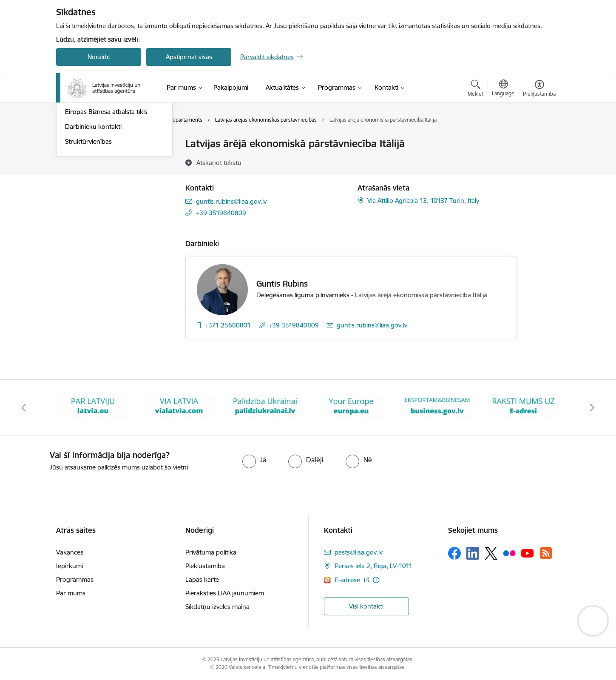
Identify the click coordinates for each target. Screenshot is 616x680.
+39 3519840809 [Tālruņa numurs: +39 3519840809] (221, 213)
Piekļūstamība (205, 566)
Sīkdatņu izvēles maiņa (217, 607)
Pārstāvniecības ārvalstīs (99, 189)
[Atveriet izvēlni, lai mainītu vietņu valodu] (503, 89)
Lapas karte (202, 579)
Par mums (71, 593)
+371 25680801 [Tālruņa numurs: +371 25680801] (228, 325)
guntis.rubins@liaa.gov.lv (231, 201)
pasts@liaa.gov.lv (359, 552)
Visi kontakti (366, 606)
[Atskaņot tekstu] (219, 162)
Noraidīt (99, 57)
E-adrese (348, 580)
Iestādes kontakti (89, 144)
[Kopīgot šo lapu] (539, 161)
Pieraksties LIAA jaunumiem (225, 593)
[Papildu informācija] (376, 580)
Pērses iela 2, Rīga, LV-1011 (373, 566)
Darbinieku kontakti (93, 218)
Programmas (75, 579)
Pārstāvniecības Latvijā (97, 174)
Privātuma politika (211, 552)
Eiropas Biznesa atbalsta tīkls (106, 203)
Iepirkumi (70, 566)
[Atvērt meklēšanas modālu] (475, 89)
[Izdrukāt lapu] (539, 140)
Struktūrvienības (88, 233)
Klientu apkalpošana (94, 159)
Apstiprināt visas (189, 57)
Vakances (70, 552)
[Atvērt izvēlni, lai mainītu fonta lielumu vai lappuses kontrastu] (539, 89)
